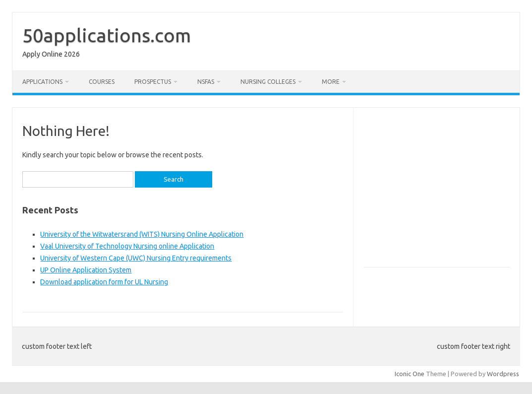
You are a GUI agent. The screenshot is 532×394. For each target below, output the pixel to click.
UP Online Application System (86, 270)
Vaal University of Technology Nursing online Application (127, 246)
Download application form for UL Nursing (104, 282)
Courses (102, 82)
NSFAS (206, 82)
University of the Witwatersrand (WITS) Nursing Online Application (142, 234)
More (331, 82)
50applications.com (107, 35)
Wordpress (503, 374)
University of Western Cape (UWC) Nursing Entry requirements (136, 258)
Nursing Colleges (268, 82)
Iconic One (410, 374)
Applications (42, 82)
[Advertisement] (447, 192)
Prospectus (153, 82)
